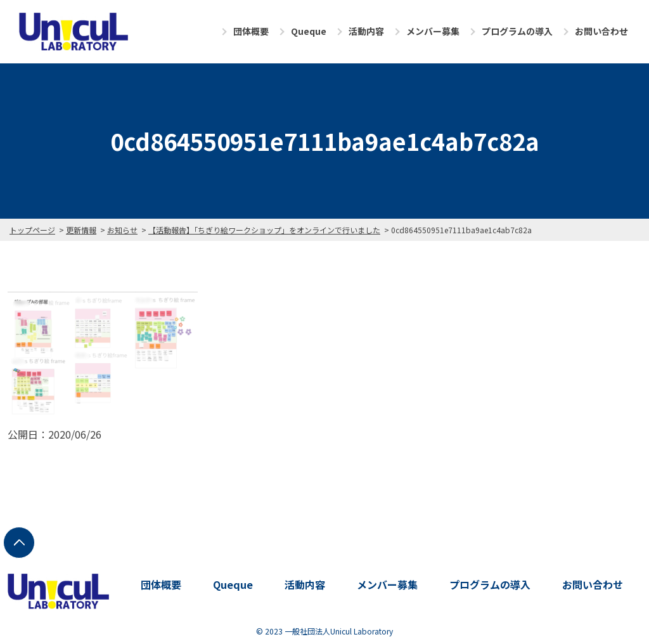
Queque (309, 31)
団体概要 (251, 31)
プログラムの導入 (517, 31)
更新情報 (81, 230)
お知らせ (122, 230)
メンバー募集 (433, 31)
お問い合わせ (601, 31)
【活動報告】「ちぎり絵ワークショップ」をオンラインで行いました (264, 230)
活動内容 (366, 31)
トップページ (32, 230)
